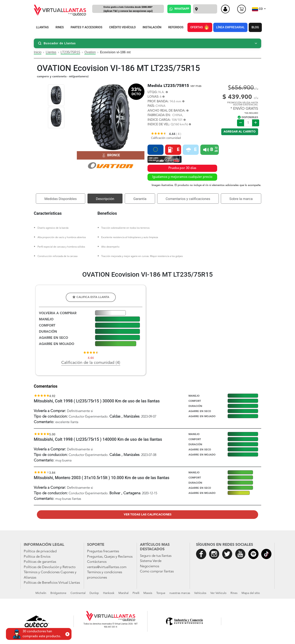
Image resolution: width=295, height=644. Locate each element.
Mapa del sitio (251, 593)
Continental (78, 593)
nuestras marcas (180, 593)
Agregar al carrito (240, 132)
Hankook (109, 593)
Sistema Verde (151, 561)
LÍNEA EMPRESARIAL (230, 27)
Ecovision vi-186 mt (115, 52)
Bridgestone (58, 593)
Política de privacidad (40, 551)
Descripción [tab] (105, 199)
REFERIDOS (176, 27)
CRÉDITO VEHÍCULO (123, 27)
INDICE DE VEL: (159, 125)
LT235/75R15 (70, 52)
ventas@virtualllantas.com (107, 567)
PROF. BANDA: (158, 102)
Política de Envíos (37, 557)
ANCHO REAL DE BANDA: (166, 111)
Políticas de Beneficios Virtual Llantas (52, 583)
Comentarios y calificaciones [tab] (188, 199)
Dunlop (94, 593)
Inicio (38, 52)
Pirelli (136, 593)
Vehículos (200, 593)
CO (258, 9)
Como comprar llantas (157, 571)
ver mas (196, 86)
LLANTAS (42, 27)
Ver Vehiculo (218, 593)
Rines (234, 593)
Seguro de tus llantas (156, 556)
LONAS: (153, 97)
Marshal (123, 593)
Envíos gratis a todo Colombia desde (128, 9)
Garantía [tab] (140, 199)
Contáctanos (97, 562)
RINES (60, 27)
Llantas (51, 52)
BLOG (255, 27)
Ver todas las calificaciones (148, 515)
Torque (161, 593)
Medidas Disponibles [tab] (61, 199)
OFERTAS (200, 27)
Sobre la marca (241, 199)
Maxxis (148, 593)
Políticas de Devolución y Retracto (50, 567)
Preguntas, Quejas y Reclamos (110, 557)
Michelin (41, 593)
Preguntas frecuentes (103, 551)
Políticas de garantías (40, 562)
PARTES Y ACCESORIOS (87, 27)
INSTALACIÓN (152, 27)
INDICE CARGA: (159, 120)
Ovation (90, 52)
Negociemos (150, 566)
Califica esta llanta (91, 297)
